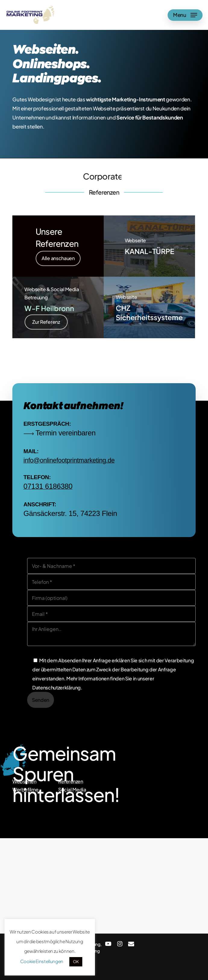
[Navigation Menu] (185, 15)
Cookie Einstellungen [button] (42, 961)
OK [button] (76, 962)
